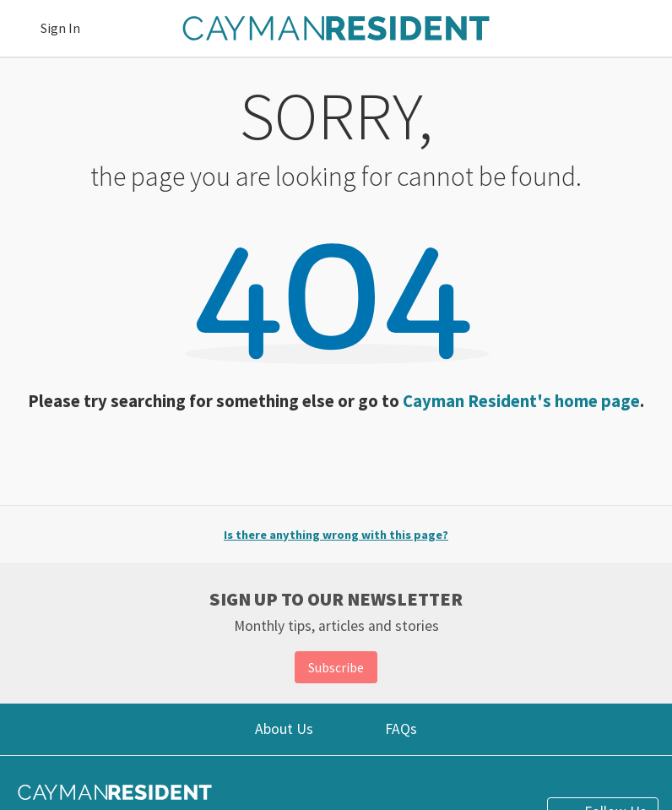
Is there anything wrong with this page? (336, 535)
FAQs (401, 729)
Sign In (60, 28)
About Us (284, 729)
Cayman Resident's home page (521, 401)
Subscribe (336, 667)
